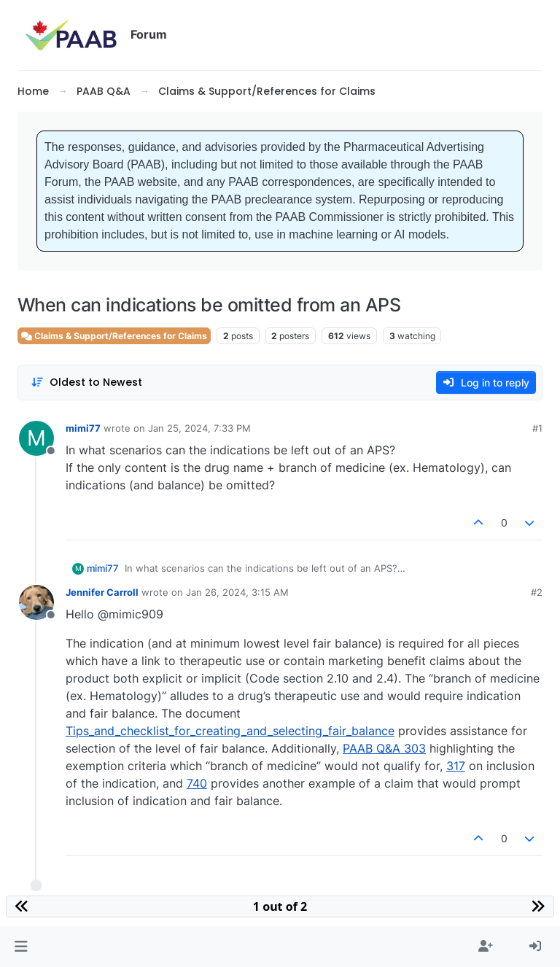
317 (456, 766)
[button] (21, 947)
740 (197, 783)
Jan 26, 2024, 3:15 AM (237, 592)
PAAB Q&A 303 (384, 748)
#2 (537, 592)
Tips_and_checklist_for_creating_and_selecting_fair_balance (230, 731)
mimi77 (83, 428)
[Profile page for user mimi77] (36, 438)
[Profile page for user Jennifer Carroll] (36, 602)
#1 (537, 428)
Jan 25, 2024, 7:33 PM (199, 428)
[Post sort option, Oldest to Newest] (86, 382)
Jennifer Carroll (102, 592)
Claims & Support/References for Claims (114, 336)
